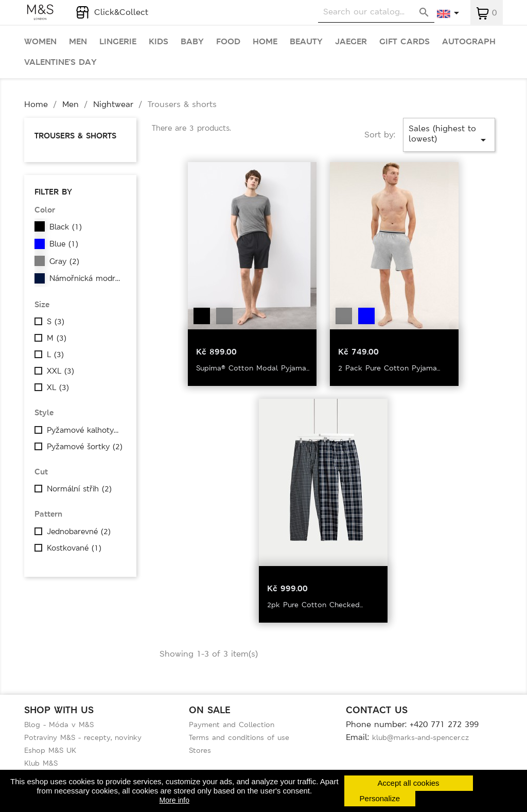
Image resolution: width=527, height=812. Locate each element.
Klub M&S (41, 763)
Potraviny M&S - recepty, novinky (83, 737)
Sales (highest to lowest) (449, 135)
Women (40, 42)
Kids (159, 42)
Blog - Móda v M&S (59, 725)
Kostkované (74, 548)
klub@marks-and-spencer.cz (420, 737)
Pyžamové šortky (85, 447)
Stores (200, 750)
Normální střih (79, 489)
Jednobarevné (79, 532)
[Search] (376, 12)
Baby (192, 42)
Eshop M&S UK (50, 750)
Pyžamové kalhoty (85, 430)
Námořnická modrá (87, 278)
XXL (60, 371)
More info (174, 800)
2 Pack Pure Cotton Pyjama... (389, 368)
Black (66, 227)
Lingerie (118, 42)
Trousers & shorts (75, 136)
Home (265, 42)
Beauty (306, 42)
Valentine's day (60, 62)
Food (228, 42)
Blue (64, 244)
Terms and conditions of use (239, 737)
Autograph (469, 42)
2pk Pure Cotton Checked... (315, 605)
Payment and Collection (232, 725)
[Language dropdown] (449, 14)
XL (58, 387)
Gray (64, 261)
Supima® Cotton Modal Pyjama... (253, 368)
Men (78, 42)
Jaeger (351, 42)
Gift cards (405, 42)
